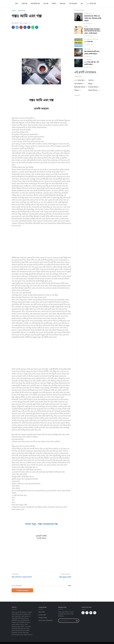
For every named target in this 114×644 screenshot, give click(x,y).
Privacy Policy (43, 618)
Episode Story (88, 14)
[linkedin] (103, 4)
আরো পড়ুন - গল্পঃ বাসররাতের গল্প (41, 524)
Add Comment (22, 590)
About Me (42, 612)
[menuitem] (16, 4)
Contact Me (42, 615)
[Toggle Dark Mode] (105, 3)
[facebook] (98, 4)
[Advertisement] (41, 45)
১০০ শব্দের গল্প (88, 39)
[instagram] (100, 4)
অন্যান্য (86, 27)
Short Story (95, 39)
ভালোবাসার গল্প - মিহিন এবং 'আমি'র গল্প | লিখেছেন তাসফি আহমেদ (93, 18)
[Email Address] (67, 621)
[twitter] (101, 4)
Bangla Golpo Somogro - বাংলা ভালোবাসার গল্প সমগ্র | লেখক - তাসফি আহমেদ (92, 31)
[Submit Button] (77, 621)
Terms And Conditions (45, 620)
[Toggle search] (107, 4)
